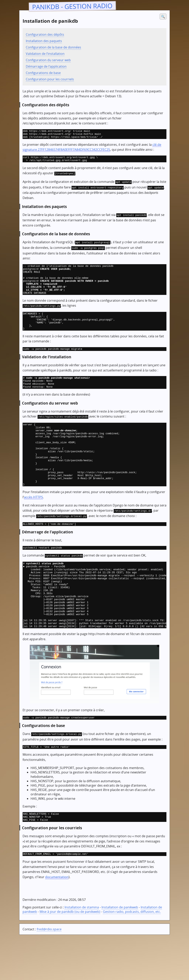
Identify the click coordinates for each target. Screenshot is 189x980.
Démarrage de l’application (46, 66)
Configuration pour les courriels (50, 79)
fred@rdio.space (49, 973)
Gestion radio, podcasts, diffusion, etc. (132, 955)
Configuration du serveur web (48, 60)
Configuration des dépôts (45, 34)
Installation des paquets (44, 41)
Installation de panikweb (120, 951)
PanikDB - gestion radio (72, 6)
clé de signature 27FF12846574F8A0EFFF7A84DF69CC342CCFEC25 (92, 149)
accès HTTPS (33, 524)
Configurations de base (43, 73)
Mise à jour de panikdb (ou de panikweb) (70, 955)
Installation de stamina (82, 951)
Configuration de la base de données (53, 47)
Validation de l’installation (45, 54)
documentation (57, 921)
